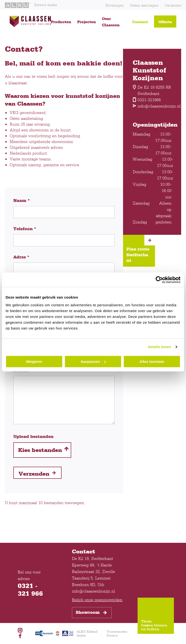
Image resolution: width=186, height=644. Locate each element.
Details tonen (159, 347)
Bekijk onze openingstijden (97, 600)
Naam (22, 200)
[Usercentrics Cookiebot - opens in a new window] (159, 280)
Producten (61, 22)
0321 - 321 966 (30, 589)
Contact (140, 22)
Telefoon (25, 229)
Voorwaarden (117, 631)
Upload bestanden (33, 436)
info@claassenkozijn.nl (152, 106)
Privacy (112, 635)
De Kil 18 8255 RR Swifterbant (152, 90)
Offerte (165, 22)
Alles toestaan (152, 361)
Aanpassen (93, 361)
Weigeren (34, 361)
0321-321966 (147, 100)
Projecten (87, 22)
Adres (21, 257)
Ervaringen (115, 5)
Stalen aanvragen (144, 5)
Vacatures (173, 5)
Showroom (92, 613)
